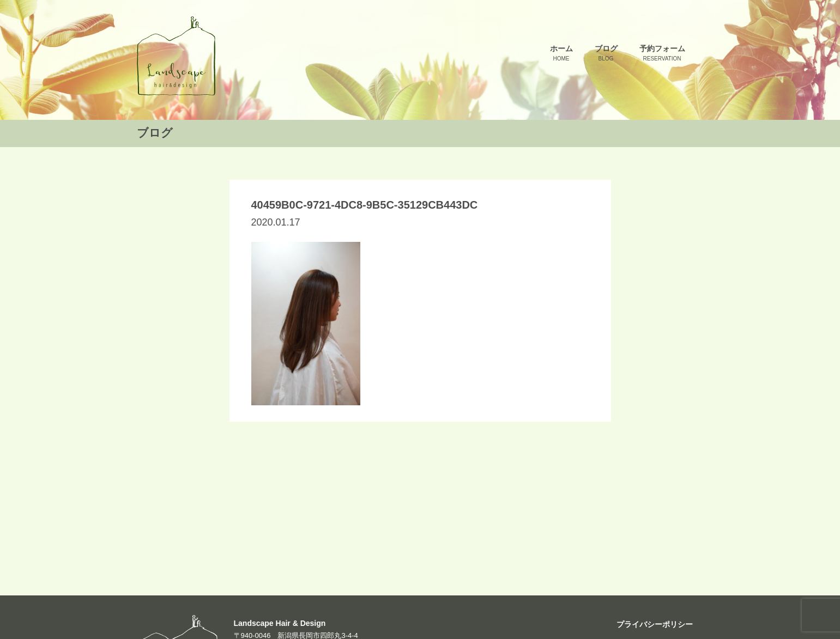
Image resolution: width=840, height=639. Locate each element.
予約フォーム (662, 54)
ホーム (561, 54)
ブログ (606, 54)
